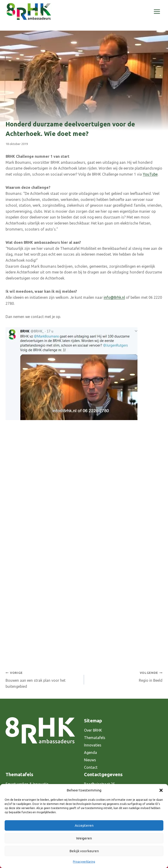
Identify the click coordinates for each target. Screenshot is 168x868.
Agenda (90, 752)
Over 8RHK (93, 730)
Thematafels (95, 738)
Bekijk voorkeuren (84, 851)
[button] (161, 790)
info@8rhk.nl (114, 297)
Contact (91, 767)
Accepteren (84, 825)
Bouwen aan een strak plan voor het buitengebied (43, 679)
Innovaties (93, 745)
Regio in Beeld (125, 676)
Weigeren (84, 838)
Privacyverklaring (84, 862)
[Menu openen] (157, 11)
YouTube (150, 174)
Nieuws (90, 760)
